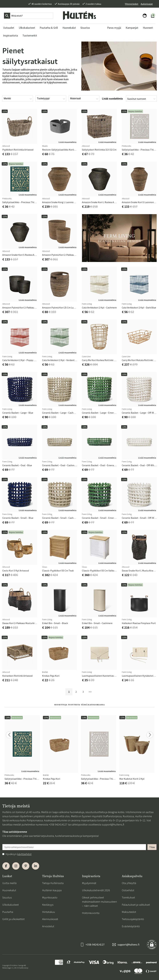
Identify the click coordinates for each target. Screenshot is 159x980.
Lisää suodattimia (112, 99)
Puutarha (8, 912)
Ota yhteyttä (129, 883)
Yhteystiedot (132, 4)
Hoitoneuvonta (91, 913)
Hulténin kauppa (52, 890)
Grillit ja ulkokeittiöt (13, 919)
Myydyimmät (89, 883)
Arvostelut (48, 926)
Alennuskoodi (50, 919)
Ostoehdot (128, 890)
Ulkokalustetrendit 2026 (96, 890)
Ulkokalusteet (11, 905)
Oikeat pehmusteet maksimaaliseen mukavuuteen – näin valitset (99, 902)
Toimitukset (128, 897)
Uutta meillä (9, 883)
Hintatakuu (49, 912)
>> (90, 692)
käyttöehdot (24, 854)
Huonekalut (9, 890)
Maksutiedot (129, 912)
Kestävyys (48, 905)
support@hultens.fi (113, 824)
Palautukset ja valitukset (136, 905)
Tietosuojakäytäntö (133, 919)
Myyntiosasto (50, 897)
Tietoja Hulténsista (53, 883)
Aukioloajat (147, 4)
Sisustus (7, 897)
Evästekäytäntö (131, 926)
